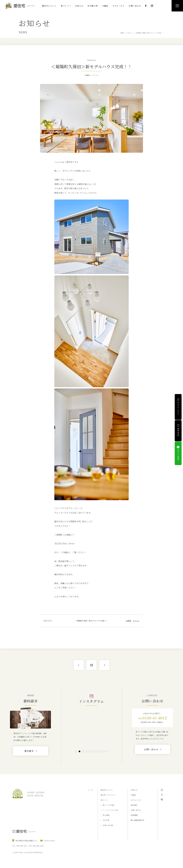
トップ (90, 790)
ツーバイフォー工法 (110, 810)
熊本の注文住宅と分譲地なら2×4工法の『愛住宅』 (21, 6)
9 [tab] (103, 751)
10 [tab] (107, 751)
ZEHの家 (106, 820)
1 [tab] (76, 751)
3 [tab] (83, 751)
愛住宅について (107, 790)
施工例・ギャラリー (108, 795)
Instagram (152, 6)
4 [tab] (86, 751)
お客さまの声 (108, 825)
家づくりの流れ (109, 805)
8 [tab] (100, 751)
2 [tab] (79, 751)
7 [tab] (97, 751)
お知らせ (134, 790)
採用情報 (134, 815)
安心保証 (106, 815)
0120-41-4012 (153, 718)
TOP (122, 33)
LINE (162, 800)
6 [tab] (93, 751)
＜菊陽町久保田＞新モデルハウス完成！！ (149, 33)
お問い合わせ (136, 810)
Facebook (146, 6)
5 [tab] (90, 751)
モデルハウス (136, 800)
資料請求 (134, 805)
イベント (136, 621)
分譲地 (128, 621)
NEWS (129, 33)
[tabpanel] (91, 728)
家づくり (104, 800)
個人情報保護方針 (138, 820)
